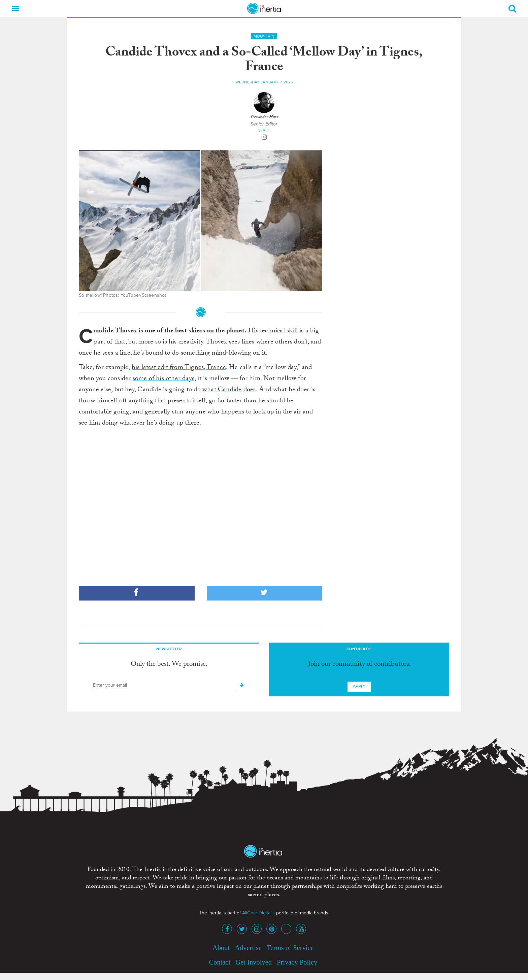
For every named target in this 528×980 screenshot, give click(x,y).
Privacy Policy (297, 962)
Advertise (248, 948)
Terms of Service (290, 948)
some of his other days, (164, 379)
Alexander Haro (264, 117)
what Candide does (229, 390)
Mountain (264, 36)
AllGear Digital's (258, 913)
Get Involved (254, 962)
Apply (359, 686)
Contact (220, 962)
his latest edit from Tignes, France (179, 368)
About (221, 948)
